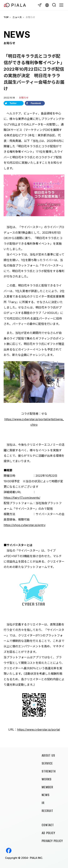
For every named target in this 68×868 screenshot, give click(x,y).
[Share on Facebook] (35, 103)
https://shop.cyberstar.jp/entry (25, 525)
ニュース (17, 17)
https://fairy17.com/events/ (22, 498)
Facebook (9, 851)
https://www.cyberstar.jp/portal (38, 730)
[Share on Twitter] (14, 103)
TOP (6, 17)
